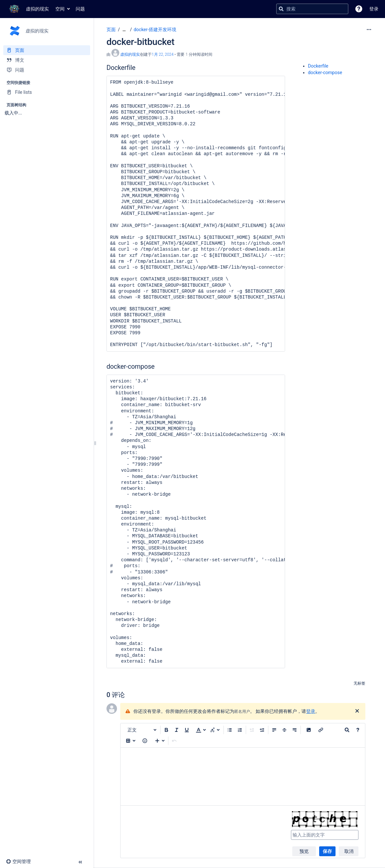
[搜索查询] (312, 9)
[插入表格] (131, 741)
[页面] (47, 50)
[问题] (47, 70)
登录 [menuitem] (374, 9)
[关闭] (357, 711)
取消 (349, 851)
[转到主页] (28, 9)
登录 (311, 711)
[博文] (47, 60)
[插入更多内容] (160, 741)
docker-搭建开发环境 (155, 30)
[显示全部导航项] (124, 30)
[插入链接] (321, 730)
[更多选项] (369, 30)
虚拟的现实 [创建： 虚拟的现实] (130, 54)
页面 (111, 30)
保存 (327, 851)
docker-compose (325, 72)
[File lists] (47, 92)
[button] (359, 9)
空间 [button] (60, 9)
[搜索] (281, 9)
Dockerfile (318, 66)
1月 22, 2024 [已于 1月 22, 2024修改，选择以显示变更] (163, 54)
